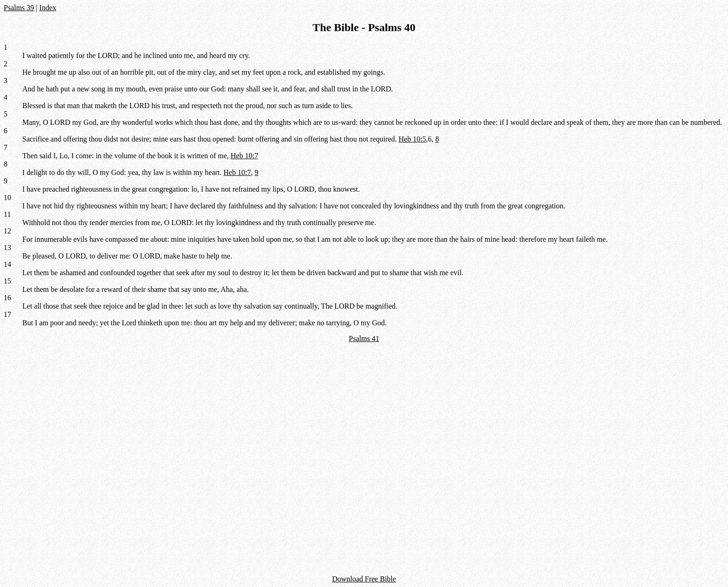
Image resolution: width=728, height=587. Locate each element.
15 (7, 281)
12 (7, 231)
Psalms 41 (364, 339)
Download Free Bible (364, 579)
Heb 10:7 (244, 156)
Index (48, 8)
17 (7, 314)
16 (7, 298)
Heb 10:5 (412, 139)
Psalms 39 (19, 8)
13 (7, 248)
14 (7, 264)
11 (7, 214)
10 (7, 197)
